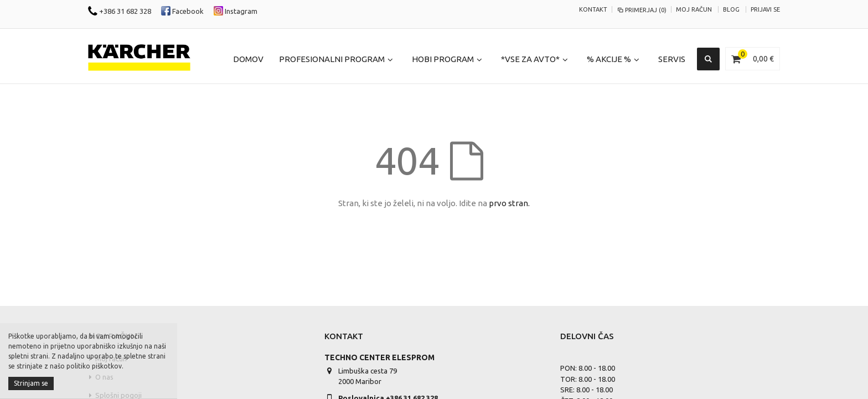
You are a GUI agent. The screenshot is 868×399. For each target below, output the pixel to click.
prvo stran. (509, 203)
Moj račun (694, 9)
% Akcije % (609, 59)
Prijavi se (765, 9)
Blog (731, 9)
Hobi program (443, 59)
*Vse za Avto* (530, 59)
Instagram (236, 11)
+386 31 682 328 (120, 11)
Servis (672, 59)
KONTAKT (593, 9)
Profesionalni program (332, 59)
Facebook (182, 11)
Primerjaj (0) (642, 10)
